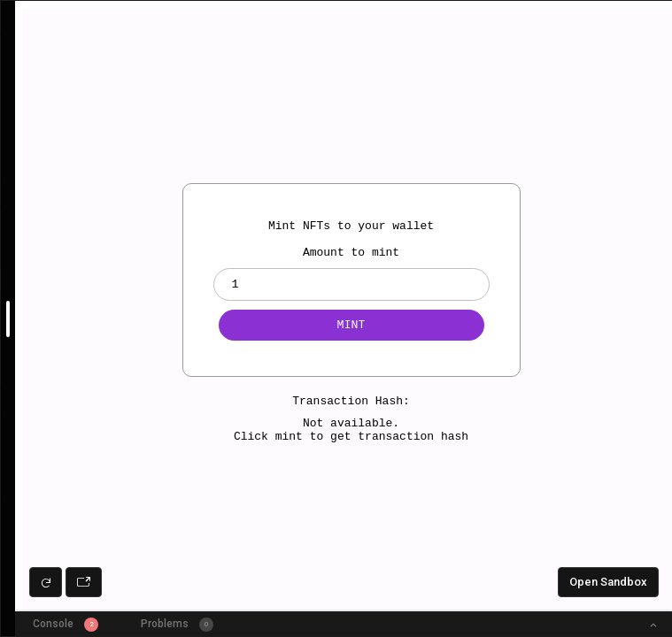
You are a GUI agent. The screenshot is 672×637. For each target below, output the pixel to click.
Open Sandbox (608, 582)
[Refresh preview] (46, 582)
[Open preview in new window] (84, 582)
